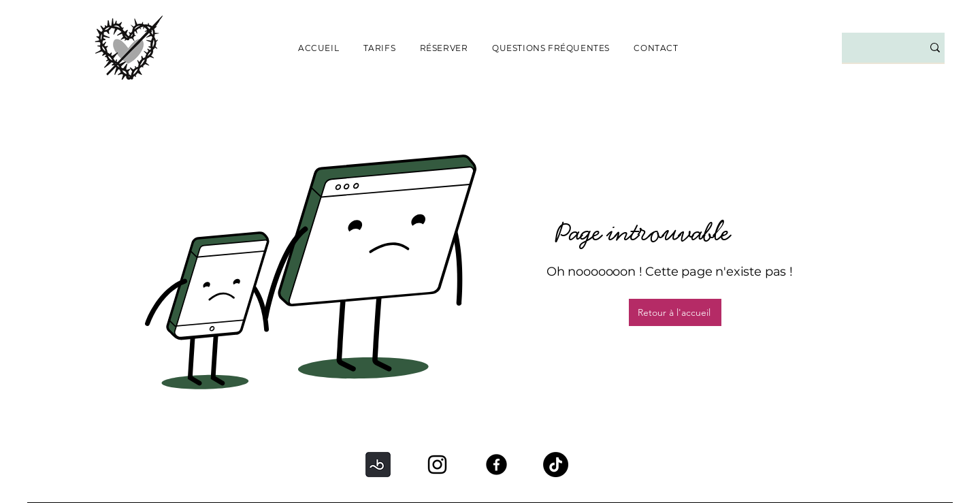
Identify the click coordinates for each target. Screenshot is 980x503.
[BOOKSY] (378, 465)
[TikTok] (556, 465)
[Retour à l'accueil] (675, 312)
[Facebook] (496, 465)
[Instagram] (437, 465)
